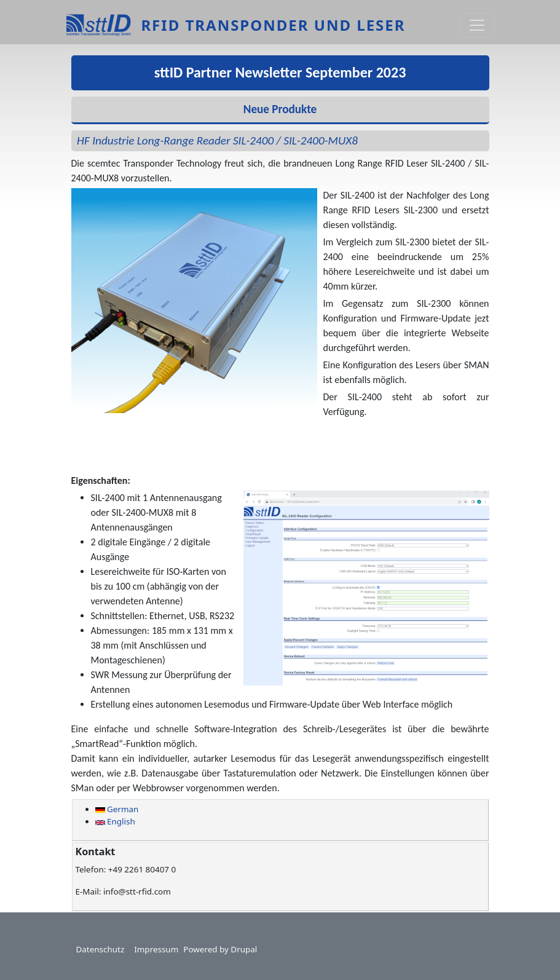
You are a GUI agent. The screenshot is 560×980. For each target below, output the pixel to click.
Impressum (156, 949)
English (115, 821)
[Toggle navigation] (477, 25)
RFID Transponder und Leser (273, 25)
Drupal (244, 949)
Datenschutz (101, 949)
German (117, 809)
